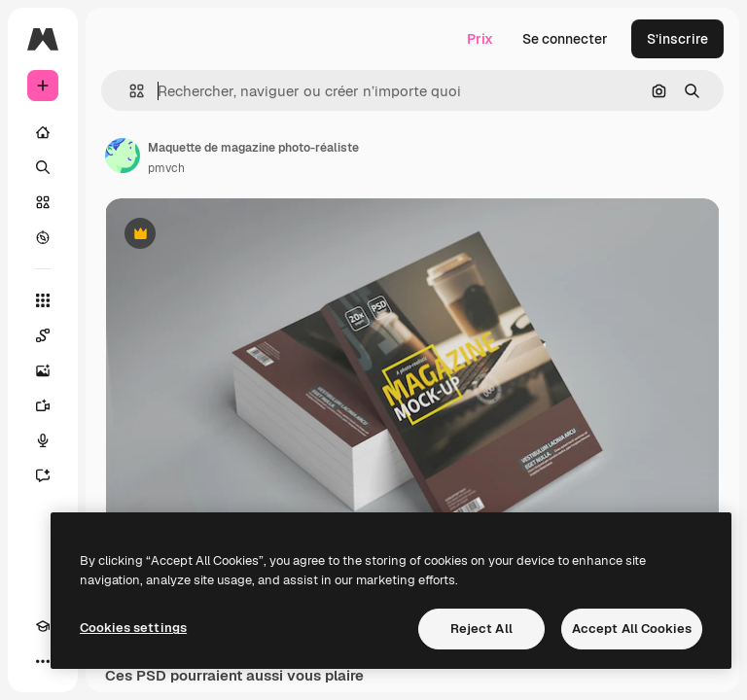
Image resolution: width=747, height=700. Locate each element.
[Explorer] (43, 237)
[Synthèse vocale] (43, 440)
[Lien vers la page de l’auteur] (123, 156)
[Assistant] (43, 475)
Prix (480, 39)
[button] (129, 91)
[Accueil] (43, 132)
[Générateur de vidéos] (43, 405)
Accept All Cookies (632, 629)
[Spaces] (43, 335)
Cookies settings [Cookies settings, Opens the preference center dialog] (133, 628)
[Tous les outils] (43, 300)
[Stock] (43, 202)
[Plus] (43, 661)
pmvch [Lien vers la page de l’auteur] (166, 168)
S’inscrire (677, 39)
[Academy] (43, 626)
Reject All (481, 629)
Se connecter (565, 39)
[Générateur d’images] (43, 370)
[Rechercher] (43, 167)
